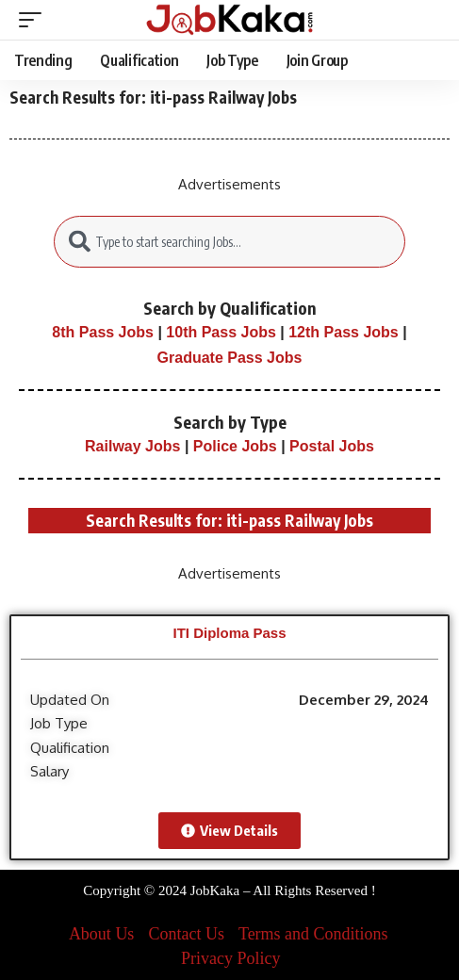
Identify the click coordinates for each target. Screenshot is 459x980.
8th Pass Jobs (103, 332)
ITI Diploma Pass (229, 633)
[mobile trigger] (35, 20)
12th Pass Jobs (344, 332)
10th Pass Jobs (221, 332)
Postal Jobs (332, 446)
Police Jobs (235, 446)
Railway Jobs (132, 446)
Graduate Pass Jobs (230, 358)
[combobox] (230, 242)
